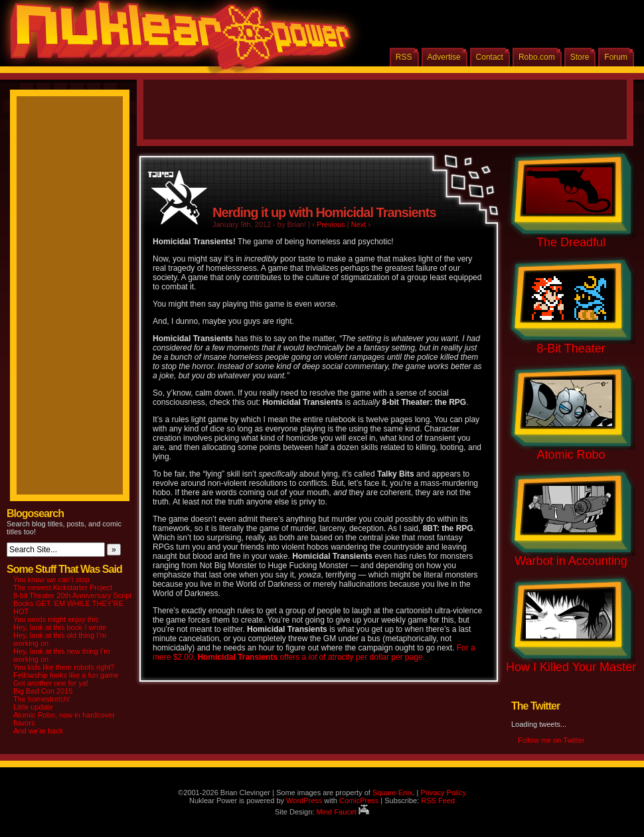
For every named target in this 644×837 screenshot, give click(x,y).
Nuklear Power (176, 40)
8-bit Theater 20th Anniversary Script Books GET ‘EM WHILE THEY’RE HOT (72, 603)
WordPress (304, 800)
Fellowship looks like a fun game (66, 675)
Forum (616, 57)
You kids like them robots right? (64, 667)
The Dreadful (571, 242)
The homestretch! (42, 699)
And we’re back (38, 731)
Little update (33, 707)
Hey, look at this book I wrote (60, 627)
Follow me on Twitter (551, 740)
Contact (490, 57)
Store (580, 57)
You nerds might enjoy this (56, 619)
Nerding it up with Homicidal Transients (324, 212)
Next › (361, 224)
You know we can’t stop (51, 579)
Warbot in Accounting (571, 561)
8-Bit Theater (571, 348)
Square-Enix (393, 793)
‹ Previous (329, 224)
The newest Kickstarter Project (63, 587)
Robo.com (537, 57)
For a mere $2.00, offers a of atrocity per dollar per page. (314, 652)
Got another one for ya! (51, 683)
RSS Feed (438, 800)
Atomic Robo (571, 455)
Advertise (444, 57)
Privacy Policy (443, 793)
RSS (404, 57)
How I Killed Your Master (571, 667)
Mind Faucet (343, 812)
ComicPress (359, 800)
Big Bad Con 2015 (43, 691)
